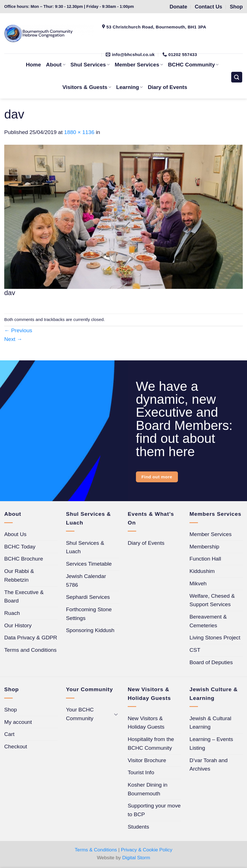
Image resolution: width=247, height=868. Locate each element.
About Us (15, 534)
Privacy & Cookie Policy (147, 850)
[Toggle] (116, 714)
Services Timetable (89, 564)
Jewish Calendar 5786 (86, 581)
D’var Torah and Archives (209, 765)
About (56, 65)
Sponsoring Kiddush (90, 630)
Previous (18, 330)
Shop (11, 710)
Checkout (16, 747)
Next (13, 339)
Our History (18, 625)
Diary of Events (167, 87)
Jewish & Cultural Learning (210, 723)
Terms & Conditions (96, 850)
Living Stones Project (215, 638)
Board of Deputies (211, 662)
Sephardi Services (88, 597)
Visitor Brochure (147, 760)
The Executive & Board (24, 597)
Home (33, 65)
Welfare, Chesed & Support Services (212, 600)
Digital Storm (136, 858)
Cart (9, 734)
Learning (129, 87)
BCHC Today (20, 547)
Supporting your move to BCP (154, 810)
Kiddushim (202, 571)
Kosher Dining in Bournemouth (148, 789)
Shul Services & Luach (85, 547)
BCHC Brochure (24, 559)
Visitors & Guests (87, 87)
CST (195, 650)
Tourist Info (141, 772)
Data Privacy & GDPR (31, 638)
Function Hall (205, 559)
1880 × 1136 (79, 132)
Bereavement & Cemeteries (208, 621)
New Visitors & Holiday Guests (146, 723)
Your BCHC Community (80, 714)
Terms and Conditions (30, 650)
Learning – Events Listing (211, 744)
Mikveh (198, 583)
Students (138, 827)
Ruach (12, 613)
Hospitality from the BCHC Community (151, 744)
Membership (204, 547)
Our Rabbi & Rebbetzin (19, 575)
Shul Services (90, 65)
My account (18, 722)
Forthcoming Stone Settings (89, 614)
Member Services (210, 534)
